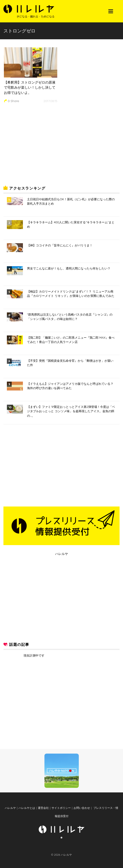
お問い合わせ (82, 808)
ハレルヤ (62, 554)
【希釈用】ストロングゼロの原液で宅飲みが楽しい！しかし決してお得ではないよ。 (30, 87)
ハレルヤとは (27, 808)
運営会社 (43, 808)
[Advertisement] (38, 145)
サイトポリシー (61, 808)
